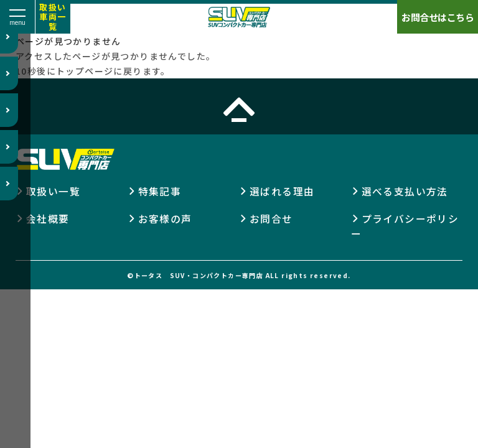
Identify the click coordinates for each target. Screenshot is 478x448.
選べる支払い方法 (405, 191)
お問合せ (271, 218)
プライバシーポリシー (405, 226)
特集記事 (160, 191)
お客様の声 (165, 218)
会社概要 (48, 218)
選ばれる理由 (282, 191)
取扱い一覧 (53, 191)
